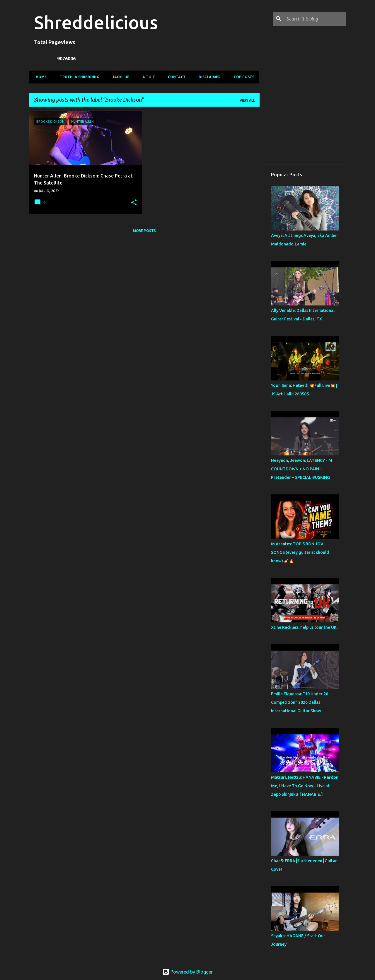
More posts (144, 231)
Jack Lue (119, 77)
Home (40, 77)
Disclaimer (208, 77)
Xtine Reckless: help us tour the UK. (304, 627)
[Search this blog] (315, 19)
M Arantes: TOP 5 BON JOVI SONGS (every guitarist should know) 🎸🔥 (300, 552)
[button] (134, 203)
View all (247, 100)
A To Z (147, 77)
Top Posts (242, 77)
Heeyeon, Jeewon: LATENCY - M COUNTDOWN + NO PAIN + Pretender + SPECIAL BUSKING (302, 469)
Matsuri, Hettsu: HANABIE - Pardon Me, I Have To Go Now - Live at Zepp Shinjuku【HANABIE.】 (305, 786)
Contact (175, 77)
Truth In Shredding (78, 77)
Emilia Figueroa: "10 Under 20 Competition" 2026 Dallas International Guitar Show (300, 702)
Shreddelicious (96, 22)
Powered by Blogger (187, 972)
